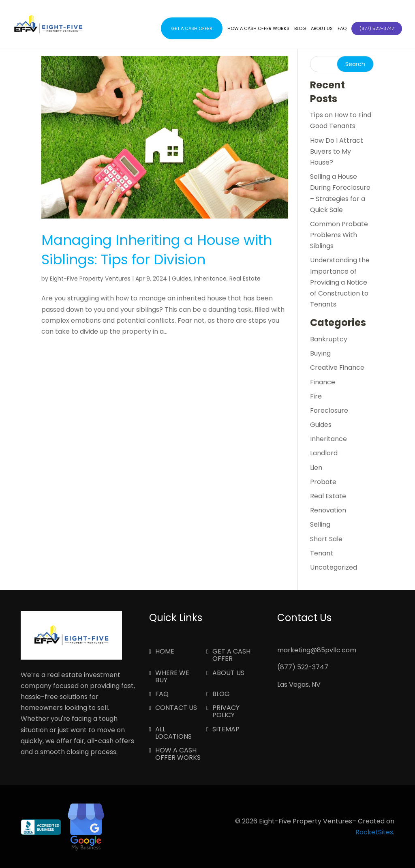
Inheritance (210, 279)
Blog (300, 29)
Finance (323, 382)
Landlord (324, 453)
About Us (322, 29)
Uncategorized (334, 567)
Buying (320, 353)
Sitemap (226, 730)
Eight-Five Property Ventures (90, 279)
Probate (323, 482)
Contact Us (176, 708)
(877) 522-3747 (303, 667)
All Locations (173, 733)
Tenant (322, 553)
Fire (316, 396)
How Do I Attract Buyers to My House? (337, 151)
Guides (182, 279)
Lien (316, 468)
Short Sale (326, 539)
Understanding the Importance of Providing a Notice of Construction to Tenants (340, 282)
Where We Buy (172, 677)
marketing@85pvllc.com (317, 650)
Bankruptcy (329, 339)
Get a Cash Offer (192, 28)
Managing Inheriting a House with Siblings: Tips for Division (157, 250)
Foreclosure (329, 410)
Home (165, 652)
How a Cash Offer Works (258, 29)
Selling (320, 524)
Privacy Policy (226, 712)
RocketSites (374, 832)
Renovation (328, 510)
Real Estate (245, 279)
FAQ (342, 29)
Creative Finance (337, 368)
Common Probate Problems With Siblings (339, 235)
